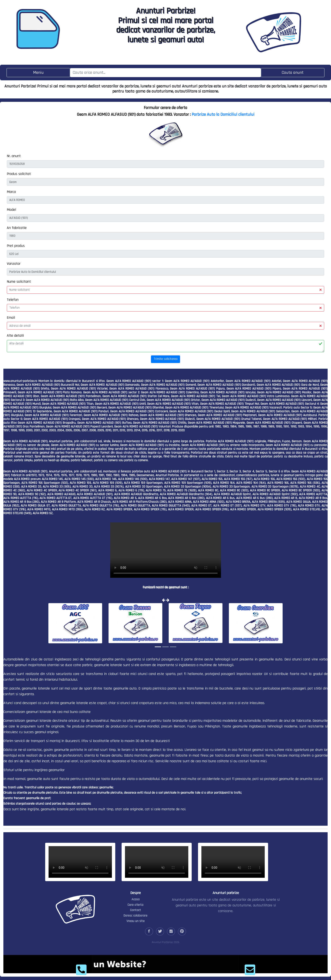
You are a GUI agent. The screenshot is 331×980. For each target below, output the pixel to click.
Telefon (13, 300)
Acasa (136, 899)
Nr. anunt (14, 156)
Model (11, 210)
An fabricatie (17, 228)
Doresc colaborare (135, 916)
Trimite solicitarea (166, 359)
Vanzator (14, 264)
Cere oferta (135, 905)
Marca (11, 192)
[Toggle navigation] (38, 73)
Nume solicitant (19, 282)
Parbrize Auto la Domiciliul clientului (223, 114)
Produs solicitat (19, 174)
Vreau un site (136, 921)
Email (11, 318)
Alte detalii (15, 335)
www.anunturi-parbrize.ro (20, 381)
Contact (136, 910)
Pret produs (16, 246)
